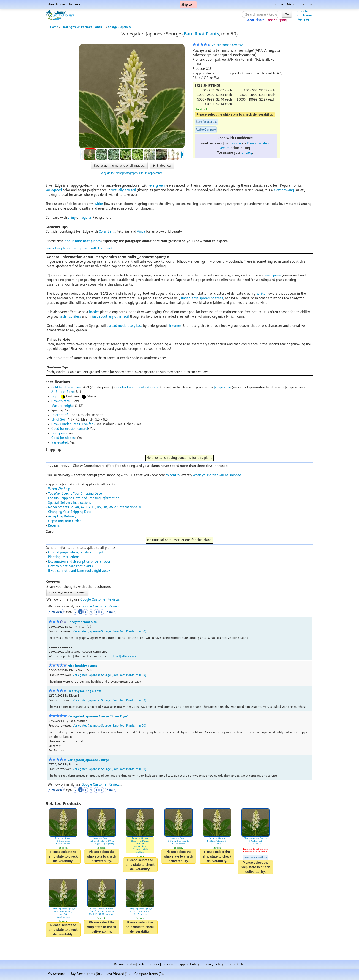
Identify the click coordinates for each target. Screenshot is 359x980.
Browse (76, 4)
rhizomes (175, 326)
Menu (293, 4)
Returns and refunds (129, 964)
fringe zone (223, 387)
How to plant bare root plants (71, 566)
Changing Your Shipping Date (70, 512)
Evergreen (59, 433)
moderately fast (130, 326)
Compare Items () (150, 974)
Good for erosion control (70, 429)
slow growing (284, 190)
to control (173, 475)
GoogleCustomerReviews (305, 15)
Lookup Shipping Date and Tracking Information (84, 498)
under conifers (70, 317)
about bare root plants (83, 241)
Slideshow (162, 166)
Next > (111, 611)
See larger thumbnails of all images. (119, 166)
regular (86, 218)
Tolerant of (59, 415)
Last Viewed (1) (118, 974)
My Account (56, 974)
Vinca (141, 232)
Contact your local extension (138, 387)
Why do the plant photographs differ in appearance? (133, 173)
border (94, 312)
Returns (54, 526)
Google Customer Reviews (100, 600)
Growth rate (61, 401)
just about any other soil (110, 317)
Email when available (256, 857)
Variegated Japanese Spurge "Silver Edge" (98, 716)
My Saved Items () (87, 974)
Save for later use (207, 122)
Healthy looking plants (84, 691)
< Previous (56, 611)
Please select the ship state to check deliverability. (235, 114)
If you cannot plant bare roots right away (79, 571)
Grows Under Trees (66, 424)
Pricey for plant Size (82, 622)
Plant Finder (56, 4)
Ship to (188, 5)
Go (287, 14)
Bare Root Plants (201, 34)
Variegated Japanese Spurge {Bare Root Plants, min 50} (109, 631)
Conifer (87, 424)
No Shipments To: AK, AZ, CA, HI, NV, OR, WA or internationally (94, 507)
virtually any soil (124, 190)
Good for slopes (63, 438)
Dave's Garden (258, 143)
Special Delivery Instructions (70, 503)
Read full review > (125, 656)
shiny (72, 218)
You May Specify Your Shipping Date (75, 494)
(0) (307, 4)
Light (55, 396)
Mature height (62, 406)
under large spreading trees (202, 298)
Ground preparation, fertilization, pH (76, 552)
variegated (54, 190)
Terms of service (160, 964)
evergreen (157, 186)
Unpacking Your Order (65, 521)
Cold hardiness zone (66, 387)
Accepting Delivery (62, 516)
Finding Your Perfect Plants (83, 27)
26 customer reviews (218, 45)
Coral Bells (107, 232)
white (99, 204)
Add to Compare (206, 130)
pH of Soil (58, 420)
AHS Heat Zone (63, 392)
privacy (247, 153)
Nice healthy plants (82, 666)
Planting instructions (64, 557)
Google (236, 143)
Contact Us (235, 964)
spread (112, 326)
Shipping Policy (188, 964)
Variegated (60, 442)
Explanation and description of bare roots (79, 562)
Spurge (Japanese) (120, 27)
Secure (224, 148)
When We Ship (59, 489)
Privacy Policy (213, 964)
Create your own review (67, 592)
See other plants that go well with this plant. (79, 248)
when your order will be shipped (217, 475)
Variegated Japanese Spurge (88, 760)
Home (279, 4)
